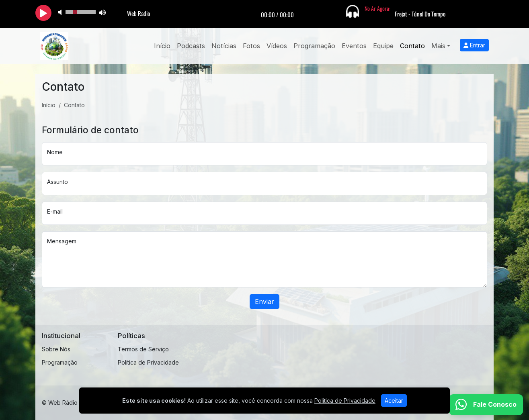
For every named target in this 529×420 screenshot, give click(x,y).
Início (162, 46)
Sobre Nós (56, 349)
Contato (412, 46)
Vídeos (277, 46)
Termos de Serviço (143, 349)
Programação (314, 46)
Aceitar (394, 401)
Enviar (264, 302)
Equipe (383, 46)
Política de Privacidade (148, 362)
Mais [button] (438, 46)
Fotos (251, 46)
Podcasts (191, 46)
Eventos (354, 46)
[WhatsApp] (486, 405)
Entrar (474, 45)
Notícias (224, 46)
